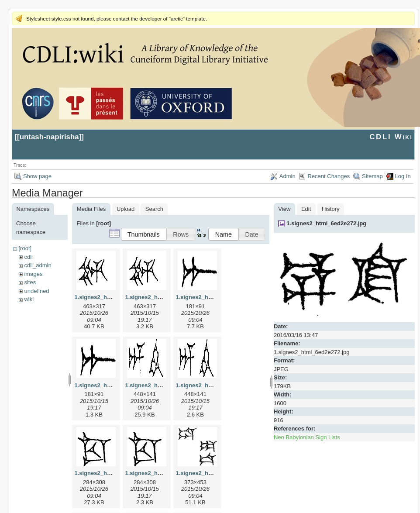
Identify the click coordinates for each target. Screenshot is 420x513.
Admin (287, 176)
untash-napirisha (49, 137)
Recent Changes (329, 176)
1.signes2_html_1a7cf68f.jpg (214, 297)
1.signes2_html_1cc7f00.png (163, 473)
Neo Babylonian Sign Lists (307, 437)
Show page (37, 176)
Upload (126, 209)
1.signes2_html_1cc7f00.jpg (112, 473)
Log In (403, 176)
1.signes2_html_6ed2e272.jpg (326, 223)
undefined (36, 291)
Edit (306, 209)
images (33, 274)
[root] (25, 248)
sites (30, 282)
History (330, 209)
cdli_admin (38, 265)
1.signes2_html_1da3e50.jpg (214, 473)
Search (154, 209)
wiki (29, 299)
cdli (28, 257)
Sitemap (372, 176)
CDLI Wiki (391, 137)
